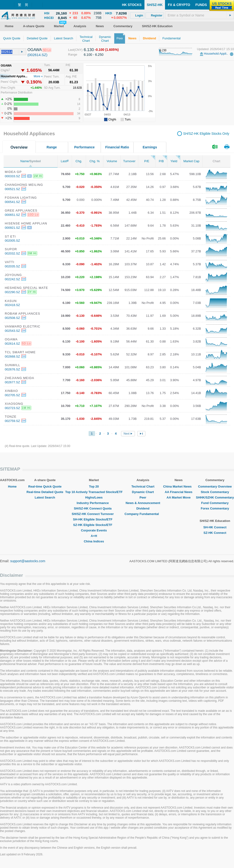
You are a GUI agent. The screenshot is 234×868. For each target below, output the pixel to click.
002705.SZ (12, 395)
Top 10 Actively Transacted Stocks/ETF (94, 492)
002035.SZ (12, 266)
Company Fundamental (143, 514)
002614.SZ (12, 344)
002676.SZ (12, 369)
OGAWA (35, 50)
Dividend (143, 508)
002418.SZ (12, 305)
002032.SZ (12, 253)
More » (38, 76)
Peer (143, 497)
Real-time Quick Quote (45, 486)
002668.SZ (12, 356)
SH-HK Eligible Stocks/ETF (94, 519)
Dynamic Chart (143, 492)
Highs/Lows (94, 497)
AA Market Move (179, 497)
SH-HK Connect (215, 527)
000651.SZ (12, 215)
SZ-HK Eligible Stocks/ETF (94, 525)
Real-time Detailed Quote (45, 492)
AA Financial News (179, 492)
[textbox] (199, 15)
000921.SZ (12, 228)
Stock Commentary (215, 492)
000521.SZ (12, 189)
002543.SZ (12, 331)
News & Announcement (143, 503)
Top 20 (94, 486)
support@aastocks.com (28, 561)
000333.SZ (12, 176)
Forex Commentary (215, 508)
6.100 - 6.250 (94, 55)
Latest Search (45, 497)
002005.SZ (12, 241)
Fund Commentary (215, 503)
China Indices (94, 541)
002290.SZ (12, 292)
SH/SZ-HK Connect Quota (94, 508)
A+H (94, 536)
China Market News (178, 486)
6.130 (89, 50)
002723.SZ (12, 408)
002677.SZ (12, 382)
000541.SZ (12, 202)
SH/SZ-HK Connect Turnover (94, 514)
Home (12, 486)
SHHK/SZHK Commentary (215, 497)
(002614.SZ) (37, 55)
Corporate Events (94, 530)
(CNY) (78, 50)
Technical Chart (143, 486)
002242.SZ (12, 279)
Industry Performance (94, 503)
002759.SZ (12, 421)
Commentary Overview (215, 486)
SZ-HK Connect (215, 533)
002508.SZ (12, 318)
